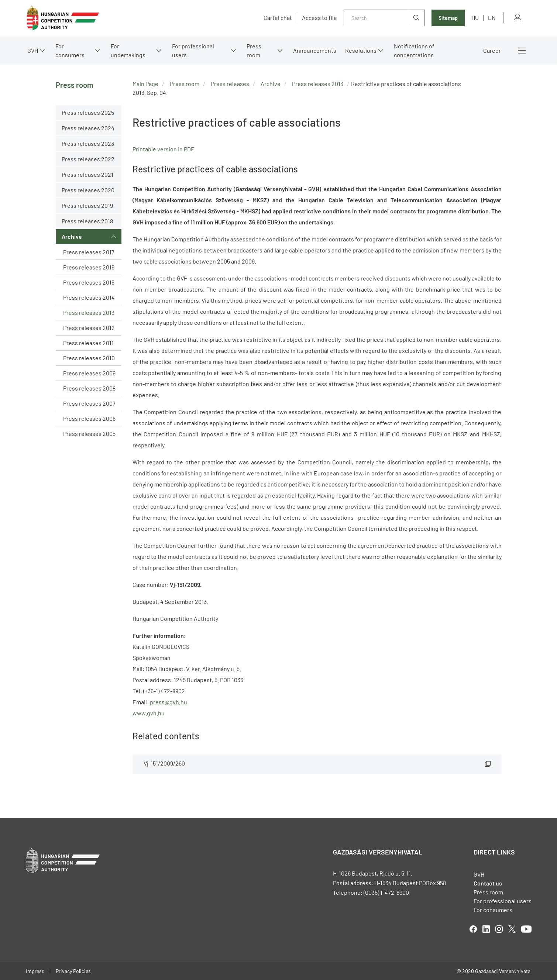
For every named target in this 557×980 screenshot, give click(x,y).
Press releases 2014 (89, 297)
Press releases (230, 84)
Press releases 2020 (88, 190)
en (492, 18)
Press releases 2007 (89, 403)
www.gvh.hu (149, 713)
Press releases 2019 (87, 205)
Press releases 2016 (89, 267)
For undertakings (128, 50)
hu (475, 18)
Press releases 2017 (89, 252)
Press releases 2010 (89, 358)
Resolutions (361, 50)
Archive (72, 236)
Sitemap (448, 18)
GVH (33, 50)
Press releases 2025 (88, 112)
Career (492, 50)
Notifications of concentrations (414, 50)
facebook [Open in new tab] (473, 929)
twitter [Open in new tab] (512, 929)
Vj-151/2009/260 (164, 763)
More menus (522, 51)
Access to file (319, 18)
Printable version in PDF (163, 149)
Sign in (518, 18)
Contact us (488, 883)
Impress (35, 971)
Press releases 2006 (89, 418)
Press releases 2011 (88, 343)
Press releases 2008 (89, 388)
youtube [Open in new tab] (526, 929)
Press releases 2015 (89, 282)
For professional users (193, 50)
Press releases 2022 (88, 159)
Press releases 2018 (87, 221)
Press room (254, 50)
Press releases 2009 (89, 373)
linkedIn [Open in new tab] (486, 929)
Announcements (315, 50)
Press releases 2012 (89, 328)
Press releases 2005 (89, 434)
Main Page (145, 84)
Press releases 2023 (88, 143)
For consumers (70, 50)
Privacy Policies (73, 971)
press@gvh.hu (169, 702)
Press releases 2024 (88, 128)
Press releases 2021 (87, 174)
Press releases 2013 (89, 312)
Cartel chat (278, 18)
